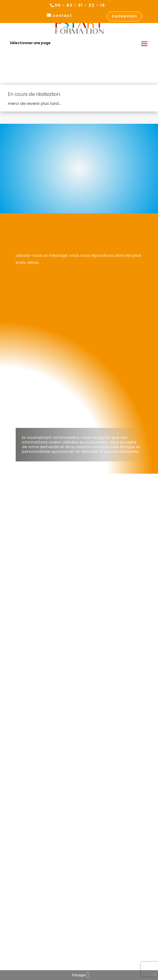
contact (62, 16)
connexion (125, 17)
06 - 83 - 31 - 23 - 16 (80, 5)
